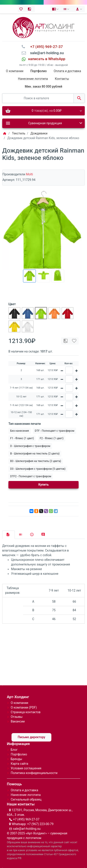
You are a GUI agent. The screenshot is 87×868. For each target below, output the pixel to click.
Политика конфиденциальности (34, 773)
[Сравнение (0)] (30, 9)
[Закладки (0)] (22, 9)
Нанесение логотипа (33, 79)
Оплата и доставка (67, 71)
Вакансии (18, 721)
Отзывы (16, 717)
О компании (15, 71)
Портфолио (19, 754)
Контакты (62, 79)
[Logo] (44, 27)
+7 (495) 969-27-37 (26, 819)
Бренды (16, 759)
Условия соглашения (26, 768)
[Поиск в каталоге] (38, 98)
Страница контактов (26, 712)
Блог (14, 750)
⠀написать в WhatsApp (45, 59)
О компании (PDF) (24, 707)
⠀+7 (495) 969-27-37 (45, 47)
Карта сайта (19, 764)
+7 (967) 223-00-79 (40, 824)
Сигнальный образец (26, 799)
